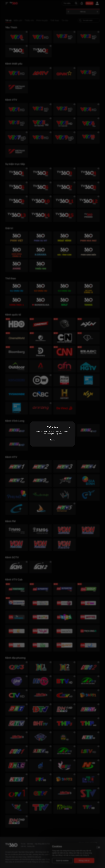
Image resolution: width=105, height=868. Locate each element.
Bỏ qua (52, 440)
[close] (101, 6)
